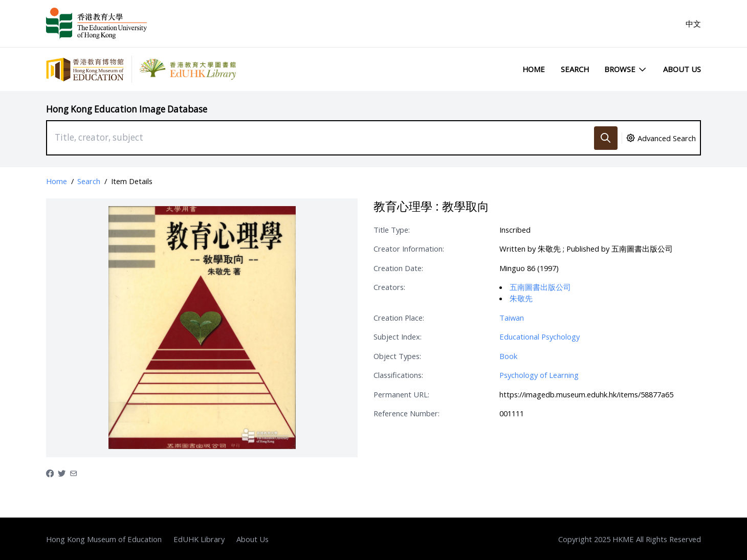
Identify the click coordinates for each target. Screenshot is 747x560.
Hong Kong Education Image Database (127, 109)
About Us (682, 69)
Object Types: (397, 356)
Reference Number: (407, 413)
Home (534, 69)
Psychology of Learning (539, 375)
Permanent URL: (401, 394)
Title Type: (392, 230)
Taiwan (512, 318)
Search (575, 69)
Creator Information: (409, 249)
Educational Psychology (540, 337)
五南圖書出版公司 (540, 287)
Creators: (389, 287)
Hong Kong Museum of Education (104, 539)
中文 (693, 24)
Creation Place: (399, 318)
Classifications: (398, 375)
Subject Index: (398, 337)
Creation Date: (398, 268)
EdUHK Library (199, 539)
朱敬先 (521, 298)
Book (508, 356)
